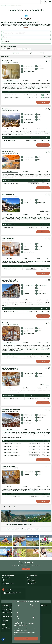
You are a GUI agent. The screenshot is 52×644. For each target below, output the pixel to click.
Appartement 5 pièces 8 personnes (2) (10, 446)
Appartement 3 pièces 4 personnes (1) (10, 183)
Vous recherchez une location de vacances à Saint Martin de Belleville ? (19, 22)
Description (10, 81)
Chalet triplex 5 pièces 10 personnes (10, 357)
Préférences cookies (31, 583)
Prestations (26, 81)
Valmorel (4, 630)
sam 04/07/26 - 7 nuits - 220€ (31, 227)
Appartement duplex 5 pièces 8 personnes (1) (12, 444)
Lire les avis (48, 211)
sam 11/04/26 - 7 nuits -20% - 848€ (29, 98)
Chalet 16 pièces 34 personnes (9, 269)
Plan (47, 81)
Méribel (3, 625)
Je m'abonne (26, 569)
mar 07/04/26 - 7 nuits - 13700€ (32, 312)
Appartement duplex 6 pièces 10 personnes (11, 98)
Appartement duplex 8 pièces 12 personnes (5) (12, 455)
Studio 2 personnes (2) (8, 227)
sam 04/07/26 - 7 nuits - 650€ (33, 398)
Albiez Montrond (5, 626)
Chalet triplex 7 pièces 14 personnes (10, 312)
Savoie (8, 5)
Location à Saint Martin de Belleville (10, 62)
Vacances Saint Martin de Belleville (8, 608)
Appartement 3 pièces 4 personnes (10, 95)
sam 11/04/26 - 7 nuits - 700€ (33, 183)
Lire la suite (26, 27)
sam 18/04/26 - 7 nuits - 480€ (34, 497)
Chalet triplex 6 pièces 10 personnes (10, 398)
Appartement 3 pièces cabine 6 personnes (11, 497)
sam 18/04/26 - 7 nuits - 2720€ (31, 269)
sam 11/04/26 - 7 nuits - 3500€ (32, 357)
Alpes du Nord (3, 5)
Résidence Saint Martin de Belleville (9, 612)
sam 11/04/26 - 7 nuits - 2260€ (34, 444)
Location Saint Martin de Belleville (8, 609)
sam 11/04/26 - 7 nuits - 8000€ (31, 140)
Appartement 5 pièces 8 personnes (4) (10, 452)
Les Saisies (4, 623)
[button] (3, 639)
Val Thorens (4, 627)
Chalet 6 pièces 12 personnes (9, 140)
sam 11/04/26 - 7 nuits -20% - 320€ (29, 95)
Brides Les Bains (5, 619)
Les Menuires (4, 622)
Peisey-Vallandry (5, 620)
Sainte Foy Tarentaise (6, 629)
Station (39, 81)
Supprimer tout (27, 49)
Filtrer (16, 53)
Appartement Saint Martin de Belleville (9, 611)
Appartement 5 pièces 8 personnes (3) (10, 449)
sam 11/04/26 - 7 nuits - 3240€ (34, 455)
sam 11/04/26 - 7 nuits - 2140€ (34, 447)
